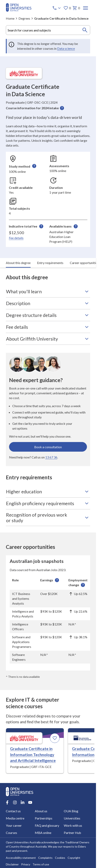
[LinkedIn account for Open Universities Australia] (23, 802)
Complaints (45, 858)
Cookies (60, 858)
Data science (66, 48)
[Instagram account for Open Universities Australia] (15, 802)
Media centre (15, 818)
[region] (48, 620)
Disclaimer (12, 864)
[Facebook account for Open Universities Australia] (7, 802)
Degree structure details (48, 315)
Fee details (16, 238)
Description (48, 303)
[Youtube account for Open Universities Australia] (30, 802)
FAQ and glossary (47, 825)
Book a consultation (48, 447)
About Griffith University (48, 339)
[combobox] (48, 30)
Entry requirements (50, 263)
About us (41, 811)
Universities (72, 818)
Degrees (24, 18)
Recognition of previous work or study (48, 518)
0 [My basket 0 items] (76, 8)
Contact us (13, 811)
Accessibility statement (21, 858)
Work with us (73, 825)
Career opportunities (84, 263)
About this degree (18, 263)
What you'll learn (48, 291)
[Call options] (57, 8)
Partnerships (44, 818)
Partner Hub (72, 833)
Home (10, 18)
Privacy (26, 864)
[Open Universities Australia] (19, 10)
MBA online (43, 833)
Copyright (74, 858)
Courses (11, 833)
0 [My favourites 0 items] (67, 8)
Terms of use (41, 864)
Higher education (48, 492)
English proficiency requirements (48, 503)
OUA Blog (71, 811)
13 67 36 (51, 457)
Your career (14, 825)
